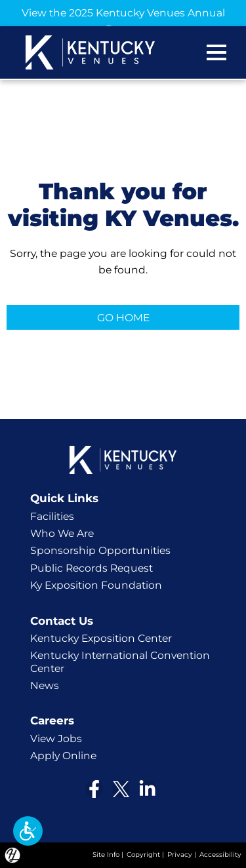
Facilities (52, 516)
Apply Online (63, 756)
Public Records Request (92, 568)
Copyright (143, 855)
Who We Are (62, 533)
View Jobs (56, 739)
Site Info (106, 855)
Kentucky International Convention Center (120, 662)
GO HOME (123, 318)
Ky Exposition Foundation (96, 585)
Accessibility (220, 855)
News (45, 685)
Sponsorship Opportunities (100, 550)
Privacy (180, 855)
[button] (28, 831)
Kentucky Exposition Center (101, 638)
